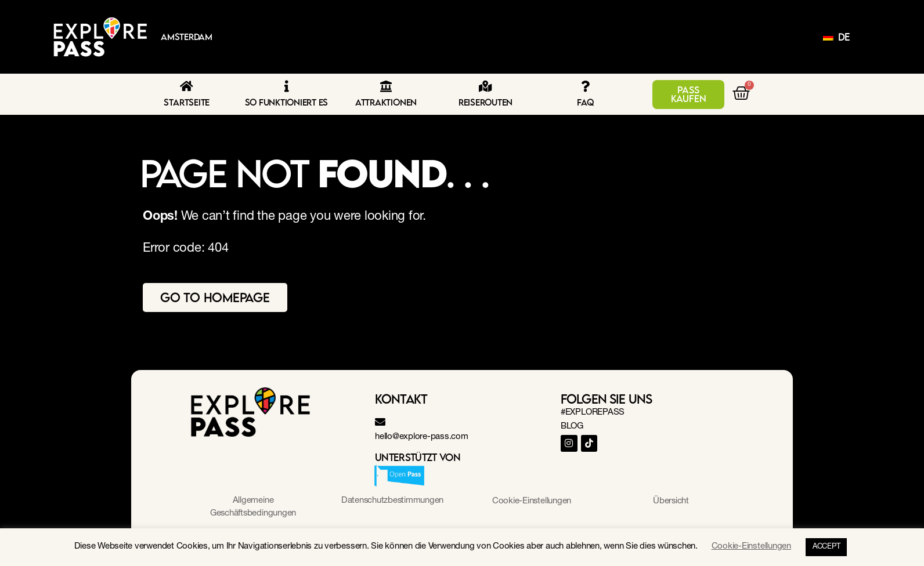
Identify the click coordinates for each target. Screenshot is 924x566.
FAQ (585, 102)
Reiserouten (486, 102)
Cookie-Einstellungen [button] (531, 501)
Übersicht (671, 501)
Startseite (187, 102)
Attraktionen (386, 102)
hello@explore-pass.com (422, 437)
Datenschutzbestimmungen (392, 501)
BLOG (572, 427)
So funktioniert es (287, 102)
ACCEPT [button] (826, 547)
